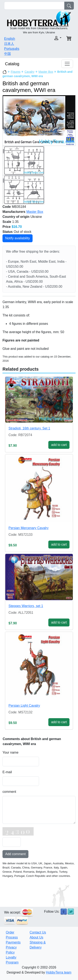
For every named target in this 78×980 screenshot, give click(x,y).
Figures (16, 72)
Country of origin (16, 217)
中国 (7, 54)
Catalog (12, 64)
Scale (7, 222)
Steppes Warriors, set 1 (26, 606)
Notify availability (18, 238)
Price (7, 227)
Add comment (15, 854)
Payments (13, 942)
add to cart (59, 445)
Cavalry (29, 72)
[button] (51, 38)
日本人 (9, 44)
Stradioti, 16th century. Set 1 (29, 428)
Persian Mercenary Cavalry (29, 528)
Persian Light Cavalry (24, 706)
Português (12, 49)
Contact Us (38, 932)
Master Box (46, 72)
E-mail (7, 772)
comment (9, 792)
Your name (10, 752)
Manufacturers (14, 212)
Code (7, 207)
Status (8, 232)
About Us (37, 937)
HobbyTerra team (59, 972)
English (10, 39)
